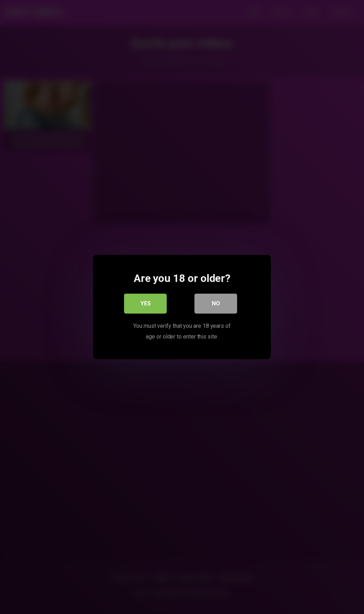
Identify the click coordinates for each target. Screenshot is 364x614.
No (216, 303)
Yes (146, 303)
